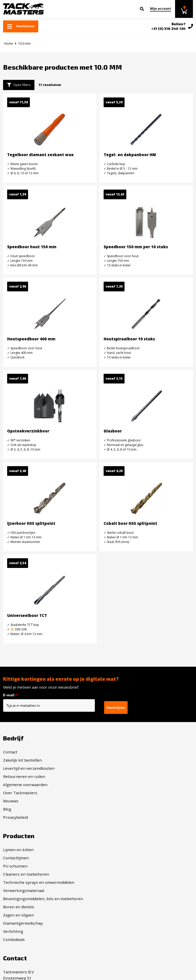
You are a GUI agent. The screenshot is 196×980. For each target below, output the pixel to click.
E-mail (10, 695)
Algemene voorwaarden (25, 785)
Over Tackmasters (20, 793)
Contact (10, 752)
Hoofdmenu (21, 26)
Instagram (116, 882)
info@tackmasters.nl (36, 911)
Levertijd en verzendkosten (29, 768)
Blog (7, 809)
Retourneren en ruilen (24, 776)
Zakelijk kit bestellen (22, 760)
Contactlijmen (114, 760)
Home (9, 44)
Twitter (113, 890)
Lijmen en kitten (116, 752)
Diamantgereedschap (121, 825)
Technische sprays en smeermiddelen (137, 785)
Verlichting (111, 834)
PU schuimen (113, 768)
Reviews (11, 801)
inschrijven (116, 708)
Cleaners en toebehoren (124, 776)
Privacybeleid (15, 817)
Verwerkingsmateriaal (122, 793)
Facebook (115, 874)
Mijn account (161, 9)
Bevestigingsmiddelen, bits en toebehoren (141, 801)
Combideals (112, 842)
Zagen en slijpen (117, 817)
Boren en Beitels (117, 809)
